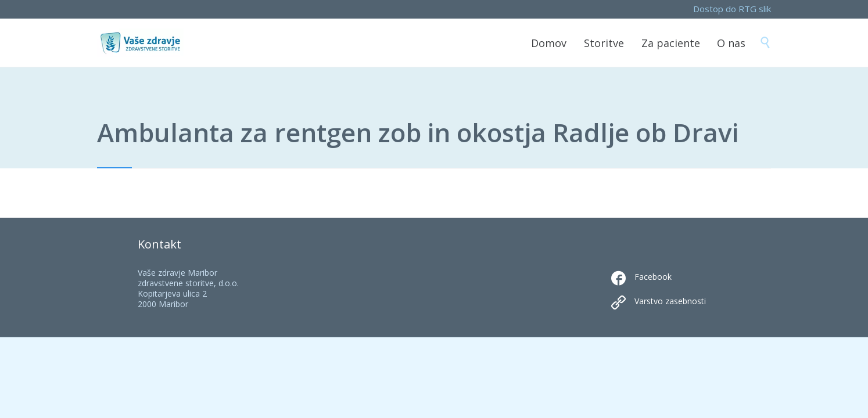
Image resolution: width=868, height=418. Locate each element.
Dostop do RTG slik (732, 9)
